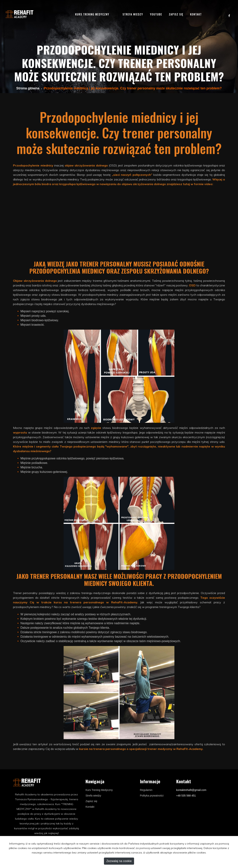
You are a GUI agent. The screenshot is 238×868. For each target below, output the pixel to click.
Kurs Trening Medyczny (99, 790)
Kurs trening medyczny (92, 14)
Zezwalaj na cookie (119, 861)
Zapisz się (176, 14)
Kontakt (196, 14)
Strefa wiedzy (133, 14)
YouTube (156, 14)
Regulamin (146, 790)
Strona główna (28, 88)
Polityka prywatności (152, 796)
